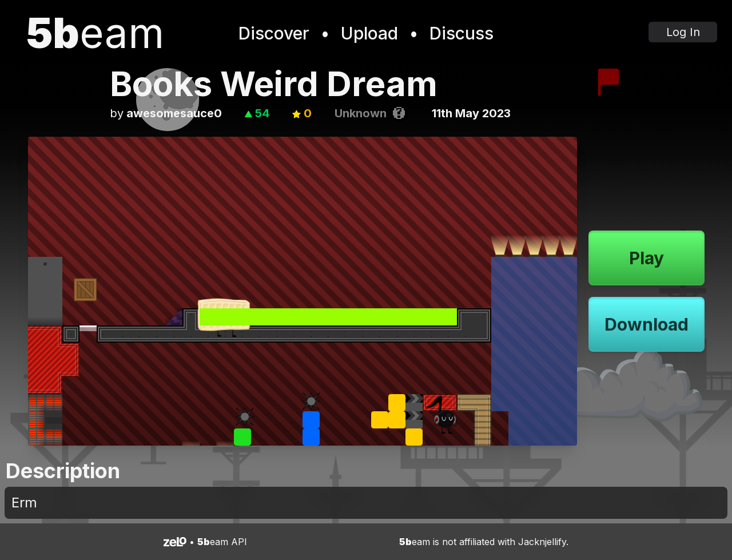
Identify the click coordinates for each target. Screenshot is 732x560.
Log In (683, 32)
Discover (274, 33)
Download (647, 324)
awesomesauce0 (174, 113)
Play (647, 258)
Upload (369, 33)
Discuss (462, 33)
